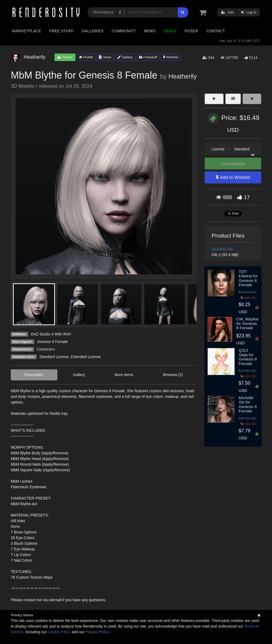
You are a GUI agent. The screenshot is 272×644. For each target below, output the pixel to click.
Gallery (125, 57)
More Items (124, 375)
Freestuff (148, 57)
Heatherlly (182, 76)
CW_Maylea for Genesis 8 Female (247, 323)
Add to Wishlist (233, 177)
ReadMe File (222, 249)
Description (34, 375)
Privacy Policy (97, 632)
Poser (191, 31)
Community (124, 31)
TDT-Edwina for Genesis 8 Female (248, 278)
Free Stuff (61, 31)
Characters (46, 349)
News (150, 31)
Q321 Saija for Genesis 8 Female (248, 357)
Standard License (54, 357)
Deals (170, 31)
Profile (86, 57)
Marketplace (27, 31)
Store (105, 57)
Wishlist (170, 57)
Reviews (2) (173, 375)
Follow (65, 57)
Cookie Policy (59, 632)
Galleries (93, 31)
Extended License (86, 357)
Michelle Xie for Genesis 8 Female (248, 404)
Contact (216, 31)
